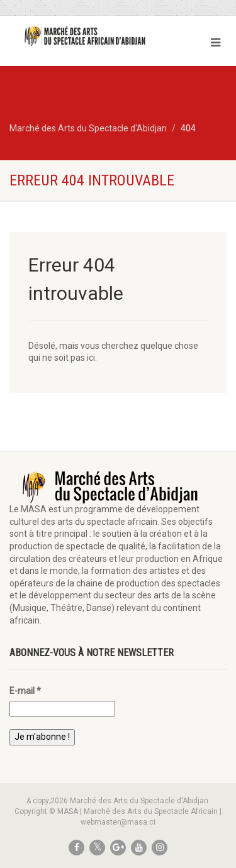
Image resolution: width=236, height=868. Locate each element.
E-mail (25, 691)
